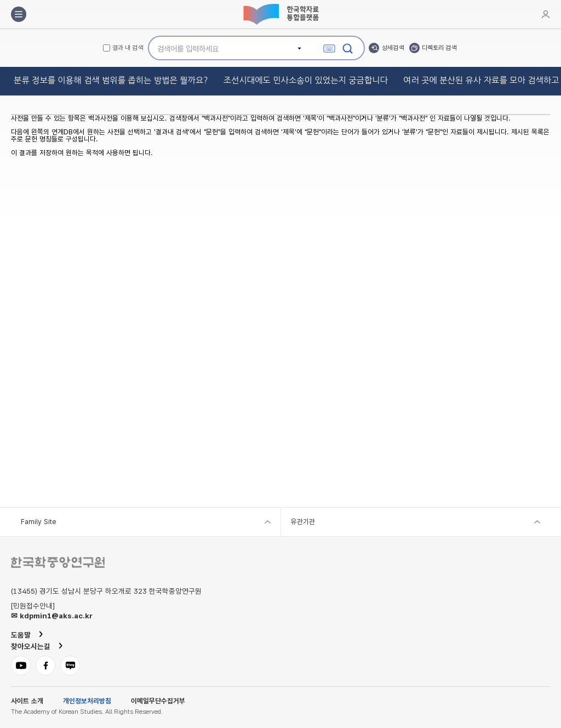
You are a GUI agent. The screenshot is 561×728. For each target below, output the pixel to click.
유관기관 (303, 522)
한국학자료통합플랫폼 (280, 14)
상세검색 (393, 48)
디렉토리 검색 (439, 48)
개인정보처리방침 (87, 701)
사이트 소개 (27, 701)
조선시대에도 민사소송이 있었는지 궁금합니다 (306, 80)
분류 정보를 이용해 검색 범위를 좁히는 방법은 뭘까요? (111, 80)
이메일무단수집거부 (158, 701)
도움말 (21, 635)
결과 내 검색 (128, 48)
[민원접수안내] (33, 606)
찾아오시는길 (31, 646)
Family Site (38, 522)
